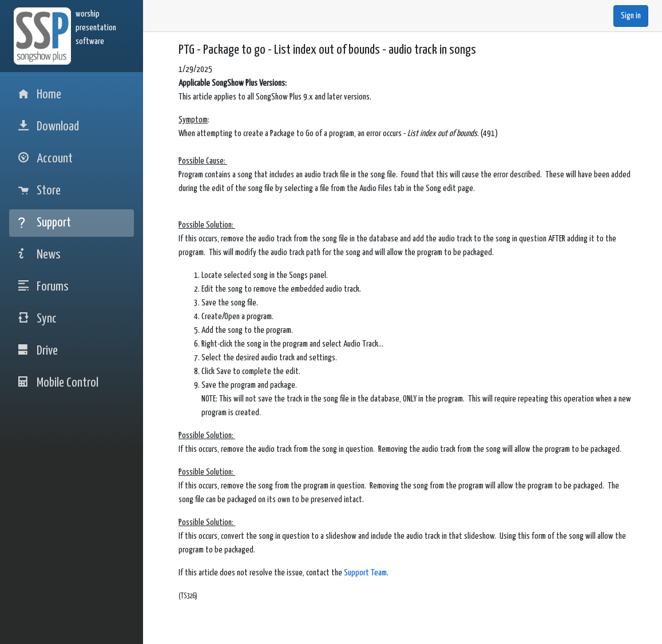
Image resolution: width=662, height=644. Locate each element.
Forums (43, 287)
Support (45, 223)
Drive (38, 351)
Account (45, 159)
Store (39, 191)
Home (40, 95)
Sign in (631, 16)
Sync (37, 319)
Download (49, 127)
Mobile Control (58, 383)
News (39, 255)
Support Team (365, 573)
